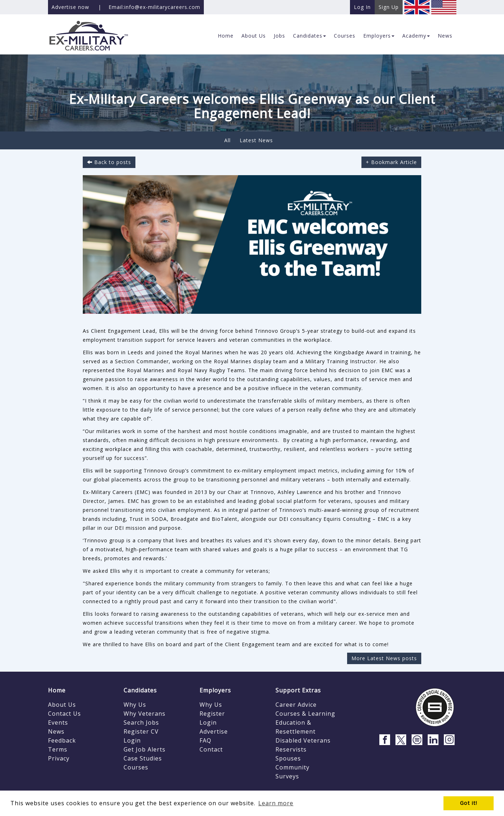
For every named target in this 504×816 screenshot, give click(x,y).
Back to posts (109, 162)
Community (292, 767)
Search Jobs (141, 723)
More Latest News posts (384, 658)
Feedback (62, 740)
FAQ (205, 740)
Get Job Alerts (145, 749)
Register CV (141, 731)
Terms (58, 749)
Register (212, 714)
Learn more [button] (276, 803)
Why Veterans (145, 714)
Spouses (288, 758)
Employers (215, 690)
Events (58, 723)
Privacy (59, 758)
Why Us (135, 705)
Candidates (140, 690)
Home (57, 690)
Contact (211, 749)
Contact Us (64, 714)
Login (132, 740)
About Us (62, 705)
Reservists (291, 749)
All (227, 140)
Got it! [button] (469, 803)
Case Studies (143, 758)
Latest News (256, 140)
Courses (136, 767)
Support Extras (298, 690)
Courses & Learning (305, 714)
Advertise (214, 731)
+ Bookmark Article (391, 162)
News (56, 731)
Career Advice (296, 705)
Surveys (287, 776)
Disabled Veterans (303, 740)
